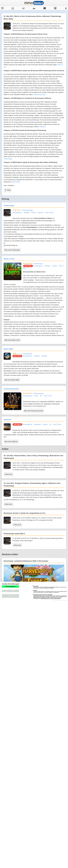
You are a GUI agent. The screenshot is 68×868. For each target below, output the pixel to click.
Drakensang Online (39, 95)
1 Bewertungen (38, 264)
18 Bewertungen (38, 394)
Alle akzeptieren (10, 587)
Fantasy (54, 266)
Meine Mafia (16, 182)
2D (50, 424)
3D (41, 396)
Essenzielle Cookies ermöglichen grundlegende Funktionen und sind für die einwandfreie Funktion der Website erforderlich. (49, 587)
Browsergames (17, 213)
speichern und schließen (10, 596)
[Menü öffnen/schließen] (2, 8)
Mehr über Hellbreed (11, 442)
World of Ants (9, 259)
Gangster (44, 356)
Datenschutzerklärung (63, 600)
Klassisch (41, 213)
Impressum (56, 600)
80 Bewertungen (28, 210)
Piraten (34, 213)
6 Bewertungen (27, 354)
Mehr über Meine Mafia (12, 380)
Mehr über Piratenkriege (12, 250)
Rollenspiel (37, 424)
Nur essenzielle (10, 591)
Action (36, 396)
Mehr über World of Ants (12, 340)
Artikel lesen (8, 474)
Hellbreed (42, 127)
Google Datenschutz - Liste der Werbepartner (50, 598)
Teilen (8, 190)
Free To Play (49, 213)
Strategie (27, 213)
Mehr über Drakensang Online (34, 411)
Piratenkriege (8, 159)
